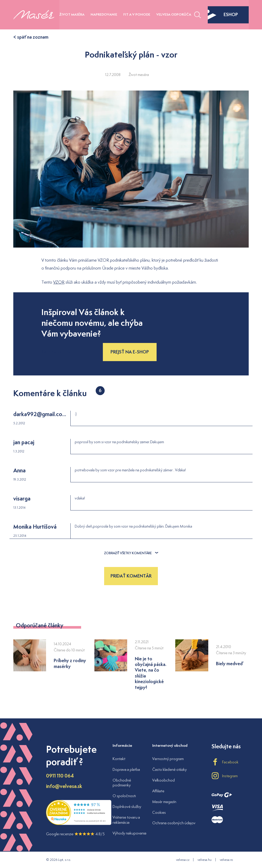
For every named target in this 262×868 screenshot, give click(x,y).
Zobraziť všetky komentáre (131, 553)
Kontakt (119, 759)
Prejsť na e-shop (130, 352)
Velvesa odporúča (174, 14)
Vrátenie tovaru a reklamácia (126, 820)
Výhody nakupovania (129, 833)
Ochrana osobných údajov (174, 823)
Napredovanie (104, 14)
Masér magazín (164, 802)
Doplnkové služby (127, 806)
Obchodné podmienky (122, 783)
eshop (223, 15)
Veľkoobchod (163, 780)
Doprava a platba (126, 769)
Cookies (159, 812)
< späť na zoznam (31, 37)
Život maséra (72, 14)
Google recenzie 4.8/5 (75, 834)
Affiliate (158, 791)
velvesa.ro (226, 860)
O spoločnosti (124, 796)
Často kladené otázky (170, 769)
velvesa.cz (183, 860)
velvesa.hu (205, 860)
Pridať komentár (131, 576)
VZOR (59, 282)
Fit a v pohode (137, 14)
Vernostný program (168, 759)
